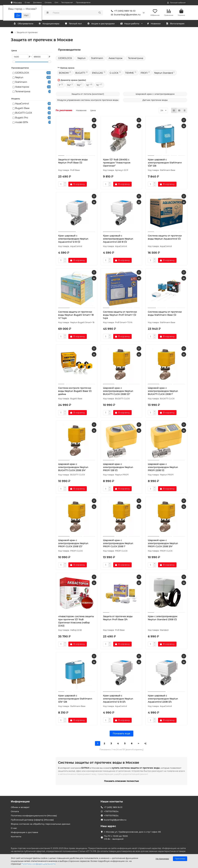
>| (145, 744)
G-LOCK (114, 74)
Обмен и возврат (20, 807)
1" (60, 86)
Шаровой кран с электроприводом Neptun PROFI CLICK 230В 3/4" (163, 544)
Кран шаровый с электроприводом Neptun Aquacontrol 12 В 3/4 (118, 699)
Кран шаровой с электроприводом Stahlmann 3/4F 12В (75, 699)
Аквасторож (22, 87)
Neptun (19, 78)
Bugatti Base (22, 109)
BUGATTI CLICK (24, 114)
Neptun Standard (164, 74)
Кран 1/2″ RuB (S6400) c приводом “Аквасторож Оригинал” (117, 163)
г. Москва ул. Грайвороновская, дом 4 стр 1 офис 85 (132, 832)
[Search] (77, 13)
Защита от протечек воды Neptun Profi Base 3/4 (118, 619)
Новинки (154, 24)
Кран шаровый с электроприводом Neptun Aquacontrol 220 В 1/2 (118, 240)
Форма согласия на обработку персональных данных (41, 824)
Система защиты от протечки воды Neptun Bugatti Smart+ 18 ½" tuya (76, 316)
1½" (79, 86)
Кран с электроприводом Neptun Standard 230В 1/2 (163, 619)
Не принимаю (162, 859)
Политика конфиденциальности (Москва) (34, 816)
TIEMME (129, 74)
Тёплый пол (73, 24)
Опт (56, 2)
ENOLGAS (97, 74)
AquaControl (22, 104)
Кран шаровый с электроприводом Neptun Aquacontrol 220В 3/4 (163, 699)
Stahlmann (21, 83)
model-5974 (22, 123)
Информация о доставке (24, 832)
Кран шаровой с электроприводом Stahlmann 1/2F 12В (165, 163)
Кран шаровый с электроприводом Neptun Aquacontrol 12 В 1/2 (73, 240)
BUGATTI (80, 74)
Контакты (16, 836)
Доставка (37, 2)
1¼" (69, 86)
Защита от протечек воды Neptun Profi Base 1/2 (73, 162)
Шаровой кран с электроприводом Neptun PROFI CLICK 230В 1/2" (73, 544)
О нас (27, 2)
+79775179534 (111, 811)
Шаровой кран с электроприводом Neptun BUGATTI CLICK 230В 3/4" (73, 468)
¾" (98, 86)
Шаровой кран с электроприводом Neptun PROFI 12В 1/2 (118, 468)
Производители (83, 2)
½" (88, 86)
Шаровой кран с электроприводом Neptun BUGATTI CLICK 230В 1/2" (118, 392)
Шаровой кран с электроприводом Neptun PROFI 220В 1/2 (163, 468)
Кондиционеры (24, 24)
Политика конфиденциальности (38, 864)
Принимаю (180, 859)
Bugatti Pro (22, 118)
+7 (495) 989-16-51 (123, 11)
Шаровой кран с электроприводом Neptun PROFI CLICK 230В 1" (118, 544)
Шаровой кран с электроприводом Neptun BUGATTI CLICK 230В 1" (163, 392)
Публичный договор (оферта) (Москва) (32, 820)
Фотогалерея (175, 24)
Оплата (48, 2)
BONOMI (64, 74)
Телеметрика (23, 92)
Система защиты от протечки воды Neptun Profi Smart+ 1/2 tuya (120, 316)
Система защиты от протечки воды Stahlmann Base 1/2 (165, 314)
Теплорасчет (67, 2)
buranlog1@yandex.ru (125, 15)
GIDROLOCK (22, 73)
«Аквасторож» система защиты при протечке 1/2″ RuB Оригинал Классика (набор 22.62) (76, 622)
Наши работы (130, 24)
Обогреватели (50, 24)
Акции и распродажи (101, 24)
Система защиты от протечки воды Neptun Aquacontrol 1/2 (165, 238)
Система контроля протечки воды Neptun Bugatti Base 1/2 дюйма (75, 392)
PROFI (144, 74)
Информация (20, 801)
